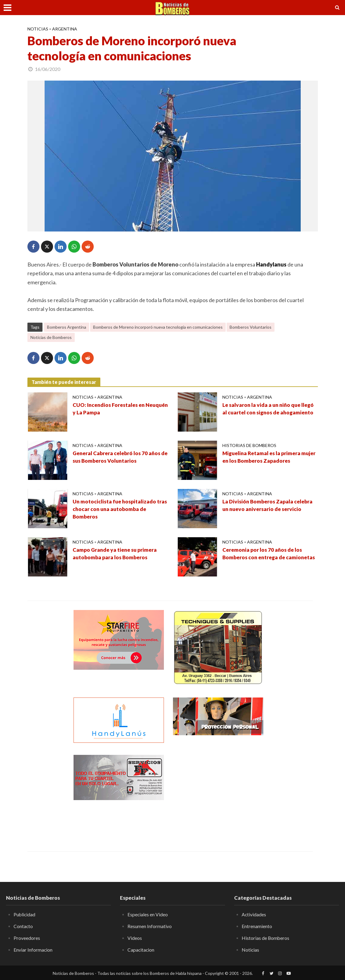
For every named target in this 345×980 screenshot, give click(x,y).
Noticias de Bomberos (51, 337)
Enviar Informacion (33, 949)
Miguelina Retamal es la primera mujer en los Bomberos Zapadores (265, 457)
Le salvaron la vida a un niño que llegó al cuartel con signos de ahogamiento (270, 409)
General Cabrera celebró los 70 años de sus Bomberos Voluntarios (118, 457)
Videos (135, 938)
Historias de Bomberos (249, 445)
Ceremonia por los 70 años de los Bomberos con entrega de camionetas (263, 558)
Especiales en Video (148, 914)
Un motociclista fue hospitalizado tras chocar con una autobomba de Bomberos (116, 509)
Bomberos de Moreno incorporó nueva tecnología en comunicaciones (158, 327)
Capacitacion (141, 949)
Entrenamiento (257, 926)
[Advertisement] (218, 793)
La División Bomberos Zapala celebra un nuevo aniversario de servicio (269, 506)
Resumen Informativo (150, 926)
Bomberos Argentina (67, 327)
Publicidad (25, 914)
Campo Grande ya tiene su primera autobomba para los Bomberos (116, 554)
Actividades (254, 914)
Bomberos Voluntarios (251, 327)
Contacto (23, 926)
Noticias (38, 29)
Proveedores (27, 938)
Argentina (65, 29)
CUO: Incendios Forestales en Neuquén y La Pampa (110, 409)
